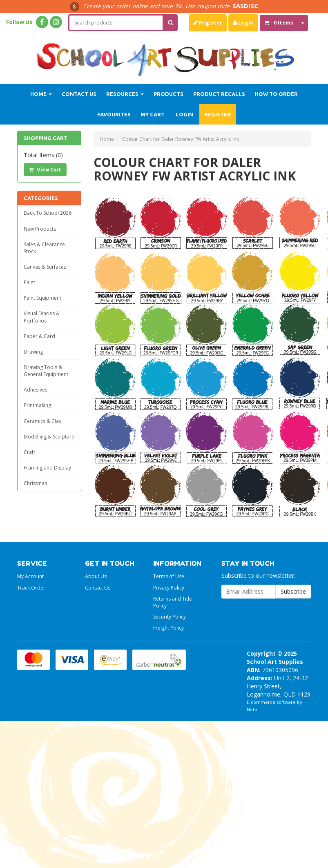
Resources (125, 94)
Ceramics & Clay (42, 421)
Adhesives (36, 390)
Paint (29, 282)
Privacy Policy (169, 588)
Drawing (33, 352)
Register (208, 22)
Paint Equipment (42, 298)
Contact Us (79, 94)
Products (168, 94)
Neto (252, 709)
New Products (40, 229)
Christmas (35, 483)
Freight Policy (168, 628)
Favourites (114, 114)
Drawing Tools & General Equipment (46, 371)
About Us (96, 576)
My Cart (153, 114)
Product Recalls (219, 94)
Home (41, 94)
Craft (29, 452)
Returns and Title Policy (173, 602)
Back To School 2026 (48, 213)
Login (243, 22)
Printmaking (37, 405)
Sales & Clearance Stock (44, 248)
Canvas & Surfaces (45, 267)
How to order (276, 94)
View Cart (45, 170)
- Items (279, 22)
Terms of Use (169, 576)
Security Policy (170, 617)
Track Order (31, 588)
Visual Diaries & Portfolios (42, 317)
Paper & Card (39, 336)
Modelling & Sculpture (49, 437)
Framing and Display (47, 468)
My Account (30, 576)
